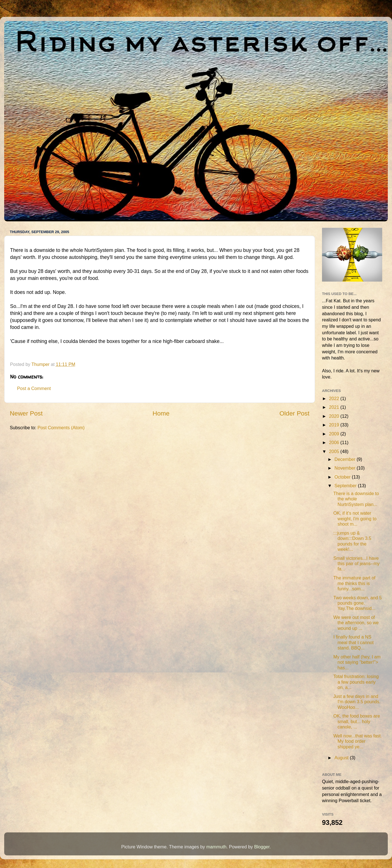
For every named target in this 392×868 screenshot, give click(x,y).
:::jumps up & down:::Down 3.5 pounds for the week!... (352, 541)
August (342, 758)
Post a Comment (34, 388)
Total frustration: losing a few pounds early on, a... (356, 682)
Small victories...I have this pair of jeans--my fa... (356, 564)
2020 (335, 416)
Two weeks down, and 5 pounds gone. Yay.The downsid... (357, 603)
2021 (335, 407)
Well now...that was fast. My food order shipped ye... (357, 741)
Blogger (262, 847)
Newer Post (26, 413)
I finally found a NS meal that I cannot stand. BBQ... (353, 642)
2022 (335, 398)
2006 (335, 442)
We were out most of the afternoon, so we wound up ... (356, 623)
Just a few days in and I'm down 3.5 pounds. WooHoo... (357, 702)
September (346, 486)
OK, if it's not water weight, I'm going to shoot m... (355, 518)
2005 (335, 451)
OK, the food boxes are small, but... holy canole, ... (356, 721)
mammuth (216, 847)
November (345, 468)
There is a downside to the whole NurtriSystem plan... (356, 499)
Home (161, 413)
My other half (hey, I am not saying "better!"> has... (357, 662)
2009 (335, 434)
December (345, 459)
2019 (335, 425)
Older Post (294, 413)
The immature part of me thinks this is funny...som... (354, 583)
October (343, 477)
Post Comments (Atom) (61, 428)
